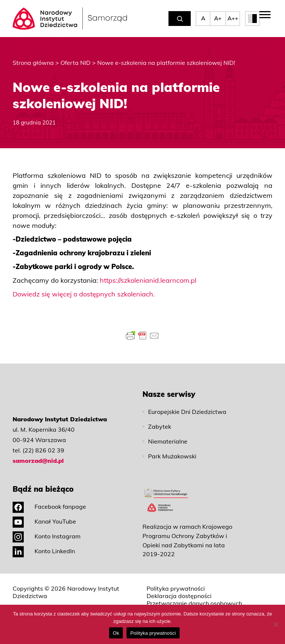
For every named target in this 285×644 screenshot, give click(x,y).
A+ (218, 18)
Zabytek (160, 426)
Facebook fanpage (49, 507)
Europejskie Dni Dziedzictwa (187, 412)
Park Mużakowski (172, 456)
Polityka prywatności (176, 588)
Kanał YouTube (44, 521)
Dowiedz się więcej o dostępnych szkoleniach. (84, 294)
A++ (233, 18)
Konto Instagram (47, 536)
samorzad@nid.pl (38, 461)
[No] (276, 624)
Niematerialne (168, 441)
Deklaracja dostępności (179, 596)
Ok (116, 633)
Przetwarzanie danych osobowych (194, 603)
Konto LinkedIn (44, 551)
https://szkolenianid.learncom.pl (148, 280)
